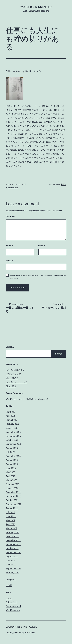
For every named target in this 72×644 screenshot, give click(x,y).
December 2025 (13, 432)
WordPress (30, 633)
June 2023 (11, 468)
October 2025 (12, 440)
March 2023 (11, 480)
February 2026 (13, 424)
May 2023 (10, 472)
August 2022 (12, 508)
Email (41, 246)
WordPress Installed (36, 7)
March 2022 (11, 528)
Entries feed (11, 602)
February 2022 (13, 532)
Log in (9, 598)
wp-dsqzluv (13, 188)
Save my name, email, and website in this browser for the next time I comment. (38, 277)
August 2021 (12, 556)
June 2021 (11, 564)
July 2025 (10, 452)
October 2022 (12, 500)
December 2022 (13, 492)
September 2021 (14, 552)
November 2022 (13, 496)
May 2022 (10, 520)
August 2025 (12, 448)
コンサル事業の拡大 (15, 370)
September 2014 (14, 568)
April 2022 (11, 524)
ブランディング (13, 374)
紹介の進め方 (12, 378)
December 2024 (13, 456)
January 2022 (12, 536)
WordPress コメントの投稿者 (20, 399)
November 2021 (13, 544)
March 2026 (11, 420)
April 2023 (11, 476)
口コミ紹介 (11, 386)
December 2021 (13, 540)
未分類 (63, 184)
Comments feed (13, 606)
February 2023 (13, 484)
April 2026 (11, 416)
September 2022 (14, 504)
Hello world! (42, 399)
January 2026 (12, 428)
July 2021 (10, 560)
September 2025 (14, 444)
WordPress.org (13, 610)
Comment (11, 216)
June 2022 (11, 516)
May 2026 (10, 412)
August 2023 (12, 464)
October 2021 (12, 548)
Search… (10, 347)
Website (10, 261)
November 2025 (13, 436)
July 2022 (10, 512)
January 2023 (12, 488)
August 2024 (12, 460)
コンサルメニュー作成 (16, 382)
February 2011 (13, 572)
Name (9, 246)
